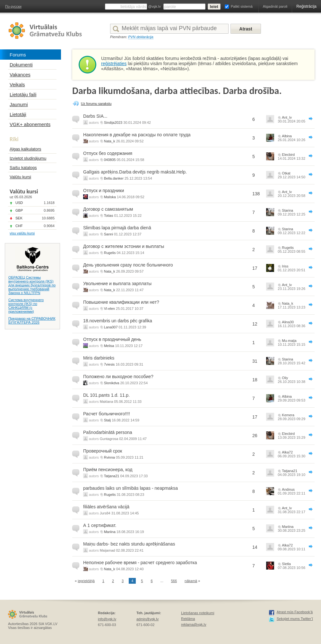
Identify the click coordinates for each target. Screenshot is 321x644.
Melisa (109, 346)
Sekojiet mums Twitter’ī (295, 619)
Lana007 (111, 327)
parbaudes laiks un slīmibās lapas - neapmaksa (130, 488)
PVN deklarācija (141, 37)
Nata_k (110, 141)
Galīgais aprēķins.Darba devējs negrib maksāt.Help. (135, 172)
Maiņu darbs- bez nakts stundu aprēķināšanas (129, 544)
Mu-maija (289, 341)
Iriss (285, 266)
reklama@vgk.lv (194, 624)
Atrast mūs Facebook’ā (295, 612)
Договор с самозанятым (108, 209)
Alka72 (287, 452)
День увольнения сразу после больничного (128, 265)
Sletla (286, 564)
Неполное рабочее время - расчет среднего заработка (140, 563)
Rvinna (109, 457)
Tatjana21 (112, 476)
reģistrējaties (114, 64)
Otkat (286, 173)
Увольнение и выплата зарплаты (117, 284)
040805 (110, 160)
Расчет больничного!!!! (107, 414)
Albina (287, 136)
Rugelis (110, 253)
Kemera (288, 415)
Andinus (288, 489)
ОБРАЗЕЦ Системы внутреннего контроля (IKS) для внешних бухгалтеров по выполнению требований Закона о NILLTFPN (32, 285)
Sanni (108, 234)
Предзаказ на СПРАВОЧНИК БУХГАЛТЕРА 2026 (32, 320)
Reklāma (188, 619)
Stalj (107, 420)
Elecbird (288, 155)
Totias (109, 216)
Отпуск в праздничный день (112, 339)
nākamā (191, 581)
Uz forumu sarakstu (96, 104)
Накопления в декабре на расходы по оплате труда (137, 135)
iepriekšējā (86, 581)
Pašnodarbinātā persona (108, 432)
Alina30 (288, 322)
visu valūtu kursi (22, 233)
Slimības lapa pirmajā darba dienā (117, 228)
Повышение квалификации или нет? (121, 302)
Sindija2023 (113, 123)
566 (174, 581)
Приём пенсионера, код (108, 470)
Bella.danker (114, 178)
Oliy (285, 378)
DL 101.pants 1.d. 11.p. (106, 395)
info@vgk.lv (107, 619)
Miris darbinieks (99, 358)
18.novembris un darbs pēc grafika (118, 321)
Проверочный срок (103, 451)
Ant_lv (287, 117)
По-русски (13, 6)
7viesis (109, 364)
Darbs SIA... (95, 116)
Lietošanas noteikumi (198, 613)
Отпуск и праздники (104, 191)
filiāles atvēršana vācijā (106, 507)
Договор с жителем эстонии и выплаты (124, 246)
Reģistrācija (306, 6)
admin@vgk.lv (147, 619)
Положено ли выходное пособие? (118, 377)
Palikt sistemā (242, 6)
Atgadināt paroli (275, 6)
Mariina (110, 532)
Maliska (110, 197)
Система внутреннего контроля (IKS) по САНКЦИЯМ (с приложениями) (26, 306)
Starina (287, 210)
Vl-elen (109, 309)
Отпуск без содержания (108, 153)
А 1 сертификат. (100, 525)
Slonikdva (112, 383)
